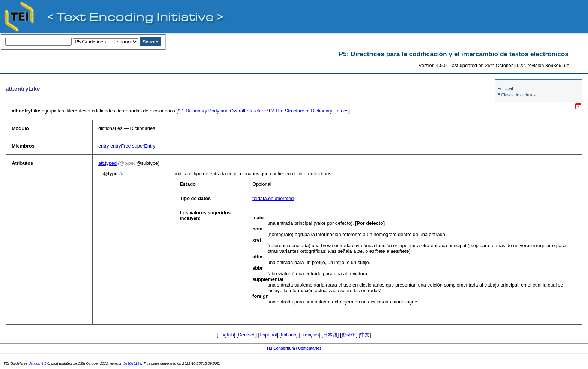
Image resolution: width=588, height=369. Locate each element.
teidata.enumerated (273, 198)
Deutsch (247, 335)
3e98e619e (132, 363)
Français (310, 335)
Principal (505, 88)
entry (103, 146)
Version (34, 363)
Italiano (289, 335)
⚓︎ (121, 174)
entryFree (121, 146)
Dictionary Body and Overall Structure (222, 111)
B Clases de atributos (517, 95)
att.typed (107, 163)
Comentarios (310, 348)
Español (268, 335)
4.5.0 (45, 363)
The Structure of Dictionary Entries (308, 111)
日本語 (330, 335)
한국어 (349, 335)
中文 (365, 335)
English (226, 335)
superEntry (144, 146)
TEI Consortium (280, 348)
